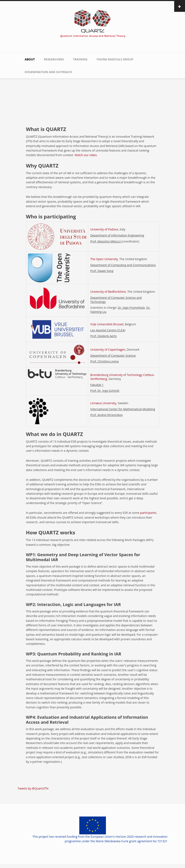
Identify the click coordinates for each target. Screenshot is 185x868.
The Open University (104, 259)
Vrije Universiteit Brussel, (107, 324)
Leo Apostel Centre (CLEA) (108, 330)
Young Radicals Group (115, 59)
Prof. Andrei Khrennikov (107, 415)
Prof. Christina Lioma (104, 361)
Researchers (54, 59)
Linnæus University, (104, 403)
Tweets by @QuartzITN (33, 788)
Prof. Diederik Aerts (104, 336)
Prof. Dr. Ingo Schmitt (105, 391)
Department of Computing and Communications (123, 265)
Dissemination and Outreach (48, 72)
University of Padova (104, 229)
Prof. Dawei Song (102, 271)
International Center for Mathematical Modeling (123, 409)
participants (148, 513)
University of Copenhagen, (108, 350)
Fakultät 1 (97, 385)
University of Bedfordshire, (108, 292)
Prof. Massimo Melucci (106, 241)
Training (80, 59)
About (30, 59)
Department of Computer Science (113, 356)
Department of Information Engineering (117, 235)
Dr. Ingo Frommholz (131, 308)
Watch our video (85, 155)
